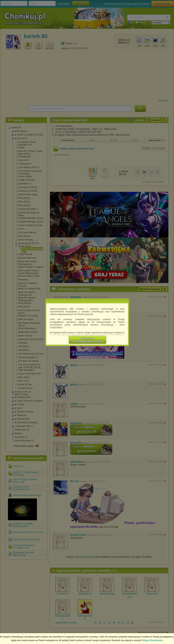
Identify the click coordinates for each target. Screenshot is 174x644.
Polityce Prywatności (152, 640)
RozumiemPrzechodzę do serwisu (88, 340)
